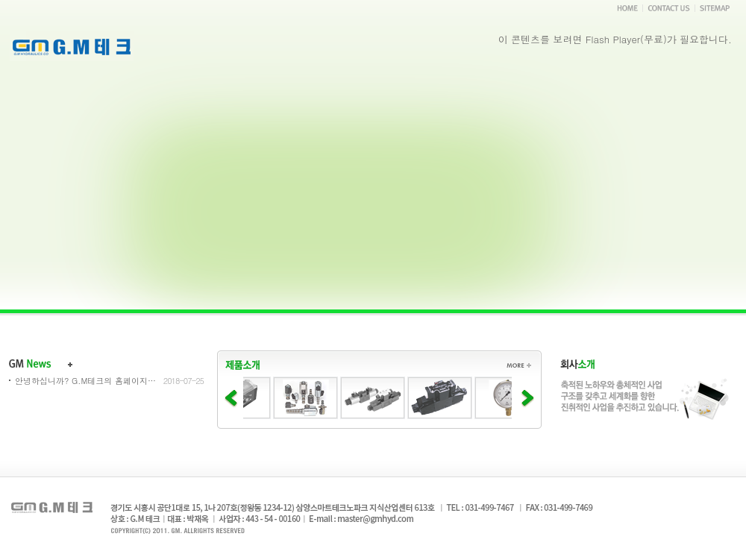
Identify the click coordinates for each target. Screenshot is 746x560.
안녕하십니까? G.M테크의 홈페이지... (86, 381)
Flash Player (613, 39)
